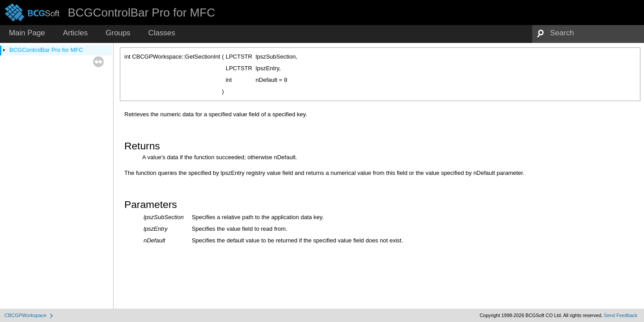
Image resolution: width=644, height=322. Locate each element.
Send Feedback (621, 315)
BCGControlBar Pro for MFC (46, 50)
